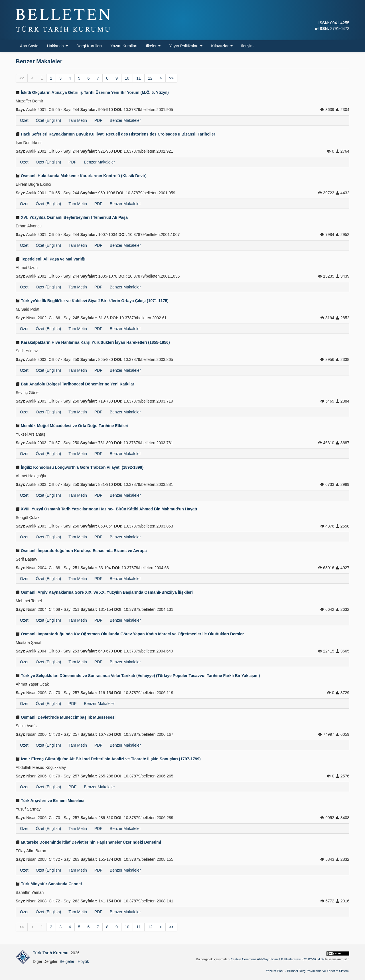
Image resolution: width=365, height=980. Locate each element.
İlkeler (153, 46)
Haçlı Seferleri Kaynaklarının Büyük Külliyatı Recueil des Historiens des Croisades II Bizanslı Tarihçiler (115, 134)
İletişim (248, 46)
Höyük (83, 961)
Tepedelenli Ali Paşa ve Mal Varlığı (50, 259)
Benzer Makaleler (125, 120)
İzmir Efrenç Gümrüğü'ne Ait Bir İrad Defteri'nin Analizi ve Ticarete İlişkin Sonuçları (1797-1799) (108, 759)
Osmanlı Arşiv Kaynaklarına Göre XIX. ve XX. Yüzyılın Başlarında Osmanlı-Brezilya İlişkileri (104, 592)
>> (171, 78)
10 (127, 78)
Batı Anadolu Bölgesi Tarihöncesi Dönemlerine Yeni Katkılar (75, 384)
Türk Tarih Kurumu (51, 953)
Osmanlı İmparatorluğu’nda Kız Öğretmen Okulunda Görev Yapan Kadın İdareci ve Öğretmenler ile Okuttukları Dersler (130, 634)
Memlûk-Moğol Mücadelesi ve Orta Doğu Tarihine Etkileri (72, 426)
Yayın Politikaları (186, 46)
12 (150, 78)
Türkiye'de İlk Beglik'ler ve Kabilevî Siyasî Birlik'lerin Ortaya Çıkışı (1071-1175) (92, 301)
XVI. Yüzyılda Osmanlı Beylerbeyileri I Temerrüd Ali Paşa (72, 217)
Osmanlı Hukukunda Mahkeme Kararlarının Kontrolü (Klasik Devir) (81, 176)
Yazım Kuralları (124, 46)
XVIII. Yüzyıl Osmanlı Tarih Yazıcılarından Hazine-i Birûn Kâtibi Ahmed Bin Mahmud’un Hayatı (106, 509)
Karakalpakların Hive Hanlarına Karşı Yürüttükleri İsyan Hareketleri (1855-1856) (93, 342)
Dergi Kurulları (89, 46)
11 (139, 78)
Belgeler (67, 961)
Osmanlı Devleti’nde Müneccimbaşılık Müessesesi (66, 717)
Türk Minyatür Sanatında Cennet (49, 884)
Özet (24, 120)
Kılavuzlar (222, 46)
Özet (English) (49, 120)
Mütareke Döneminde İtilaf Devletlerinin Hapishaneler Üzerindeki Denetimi (88, 842)
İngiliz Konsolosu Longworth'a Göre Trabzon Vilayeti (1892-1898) (80, 467)
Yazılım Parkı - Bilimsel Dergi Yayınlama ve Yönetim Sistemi (308, 971)
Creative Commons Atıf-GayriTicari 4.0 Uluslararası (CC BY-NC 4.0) (277, 959)
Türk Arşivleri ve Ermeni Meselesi (50, 801)
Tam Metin (78, 120)
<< (22, 78)
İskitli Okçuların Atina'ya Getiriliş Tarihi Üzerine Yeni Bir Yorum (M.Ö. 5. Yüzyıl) (92, 92)
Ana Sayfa (29, 46)
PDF (98, 120)
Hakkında (57, 46)
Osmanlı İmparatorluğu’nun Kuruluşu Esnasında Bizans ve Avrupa (81, 551)
